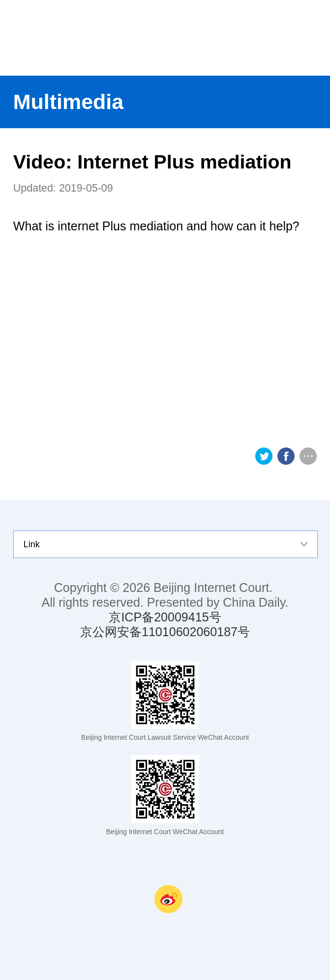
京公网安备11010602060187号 (165, 632)
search (312, 38)
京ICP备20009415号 (165, 617)
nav (277, 38)
